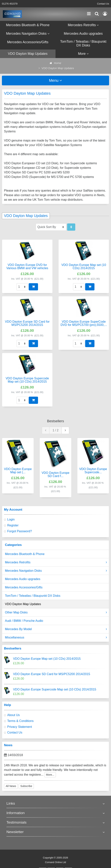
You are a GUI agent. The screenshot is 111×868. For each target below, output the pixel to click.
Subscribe (26, 786)
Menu (56, 80)
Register (13, 525)
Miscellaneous (56, 638)
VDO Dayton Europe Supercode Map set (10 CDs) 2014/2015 (55, 689)
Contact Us (103, 4)
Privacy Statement (20, 727)
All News (11, 786)
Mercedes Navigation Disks (56, 571)
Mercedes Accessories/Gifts (24, 587)
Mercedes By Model (56, 629)
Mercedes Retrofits (56, 562)
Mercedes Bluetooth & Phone (25, 554)
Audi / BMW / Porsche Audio (24, 621)
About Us (13, 715)
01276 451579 (10, 4)
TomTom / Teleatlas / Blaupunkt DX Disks (33, 596)
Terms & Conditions (20, 721)
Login (11, 519)
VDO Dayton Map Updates (23, 604)
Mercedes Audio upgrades (23, 579)
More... (50, 775)
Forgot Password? (20, 531)
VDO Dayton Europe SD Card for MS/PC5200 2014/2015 (52, 674)
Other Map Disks (56, 612)
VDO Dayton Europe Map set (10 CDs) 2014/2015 (47, 659)
